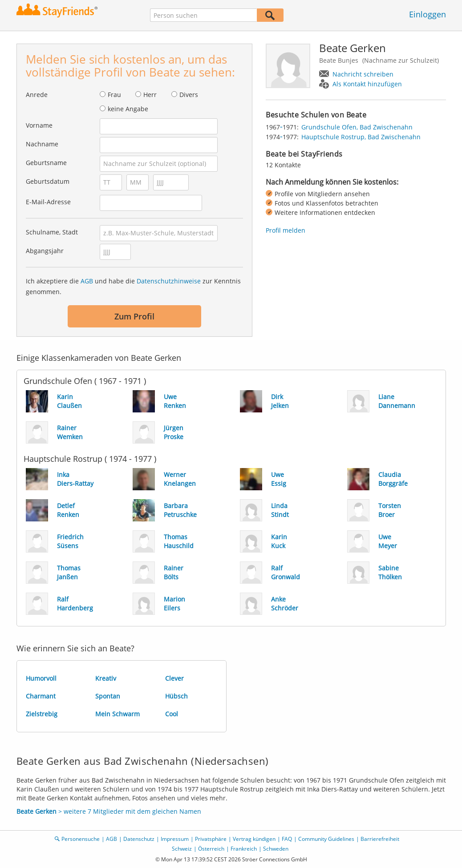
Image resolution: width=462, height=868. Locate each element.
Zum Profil (134, 316)
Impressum (175, 839)
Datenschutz (139, 839)
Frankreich (244, 849)
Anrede (37, 95)
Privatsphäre (211, 839)
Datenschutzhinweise (169, 281)
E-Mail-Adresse (48, 202)
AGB (87, 281)
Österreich (211, 849)
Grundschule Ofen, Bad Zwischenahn (357, 127)
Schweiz (182, 849)
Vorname (39, 125)
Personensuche (81, 839)
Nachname (42, 144)
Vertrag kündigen (254, 839)
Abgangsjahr (45, 251)
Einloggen (428, 14)
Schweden (276, 849)
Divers (189, 95)
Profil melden (286, 230)
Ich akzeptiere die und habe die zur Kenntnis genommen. (133, 286)
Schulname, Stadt (52, 232)
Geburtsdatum (48, 181)
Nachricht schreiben (363, 74)
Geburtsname (46, 163)
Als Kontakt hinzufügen (367, 84)
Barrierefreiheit (380, 839)
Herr (150, 95)
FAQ (287, 839)
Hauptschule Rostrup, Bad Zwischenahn (361, 137)
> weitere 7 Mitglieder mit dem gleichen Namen (109, 811)
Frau (114, 95)
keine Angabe (128, 109)
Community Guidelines (326, 839)
